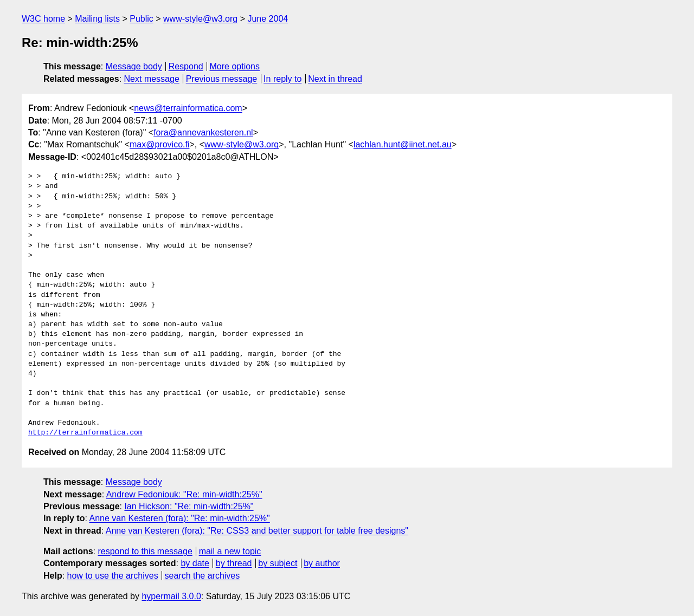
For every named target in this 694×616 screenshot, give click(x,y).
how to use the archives (113, 576)
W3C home (43, 19)
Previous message (222, 79)
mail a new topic (230, 551)
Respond (186, 66)
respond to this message (145, 551)
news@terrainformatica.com (188, 108)
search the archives (203, 576)
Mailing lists (97, 19)
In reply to (282, 79)
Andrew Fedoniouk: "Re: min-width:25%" (184, 494)
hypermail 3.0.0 (171, 596)
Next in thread (335, 79)
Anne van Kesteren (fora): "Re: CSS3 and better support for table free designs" (257, 531)
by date (195, 563)
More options (235, 66)
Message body (134, 66)
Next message (152, 79)
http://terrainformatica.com (85, 433)
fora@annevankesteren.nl (203, 132)
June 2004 (268, 19)
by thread (234, 563)
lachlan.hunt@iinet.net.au (403, 144)
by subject (278, 563)
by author (322, 563)
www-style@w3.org (200, 19)
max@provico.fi (160, 144)
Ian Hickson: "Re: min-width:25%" (189, 506)
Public (142, 19)
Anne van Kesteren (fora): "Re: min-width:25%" (179, 518)
